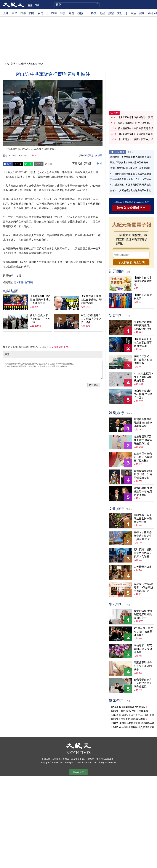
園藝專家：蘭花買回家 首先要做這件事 (143, 649)
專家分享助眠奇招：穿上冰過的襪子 (143, 666)
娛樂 (111, 13)
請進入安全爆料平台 (131, 208)
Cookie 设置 (78, 772)
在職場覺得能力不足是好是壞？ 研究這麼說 (143, 683)
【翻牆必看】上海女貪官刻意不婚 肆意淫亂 (143, 343)
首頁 (7, 63)
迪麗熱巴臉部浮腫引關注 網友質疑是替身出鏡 (143, 440)
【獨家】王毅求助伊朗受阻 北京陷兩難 (129, 711)
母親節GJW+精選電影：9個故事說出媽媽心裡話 (144, 587)
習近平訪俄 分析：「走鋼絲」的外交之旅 (40, 319)
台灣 (41, 13)
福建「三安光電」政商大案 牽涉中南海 (129, 162)
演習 (100, 156)
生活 (133, 13)
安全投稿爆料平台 (59, 347)
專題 (71, 13)
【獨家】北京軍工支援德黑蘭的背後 (128, 719)
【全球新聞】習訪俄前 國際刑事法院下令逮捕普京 (40, 300)
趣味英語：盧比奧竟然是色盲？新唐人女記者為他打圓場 (143, 553)
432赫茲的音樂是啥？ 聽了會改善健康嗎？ (143, 632)
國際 (32, 13)
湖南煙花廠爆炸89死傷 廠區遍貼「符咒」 (143, 394)
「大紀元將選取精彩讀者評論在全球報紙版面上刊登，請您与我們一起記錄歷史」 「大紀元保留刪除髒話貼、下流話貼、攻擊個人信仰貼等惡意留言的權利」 (53, 370)
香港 (23, 13)
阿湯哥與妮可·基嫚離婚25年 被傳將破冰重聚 (143, 492)
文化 (120, 13)
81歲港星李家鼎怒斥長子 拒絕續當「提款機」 (143, 457)
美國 (14, 13)
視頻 (80, 13)
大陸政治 (33, 63)
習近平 (88, 156)
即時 (54, 13)
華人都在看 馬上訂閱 (131, 262)
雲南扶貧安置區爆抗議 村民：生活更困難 (130, 168)
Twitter (18, 164)
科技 (94, 13)
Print (49, 164)
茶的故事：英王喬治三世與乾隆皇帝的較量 (143, 519)
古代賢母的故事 (143, 567)
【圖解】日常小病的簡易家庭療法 (143, 281)
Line (28, 164)
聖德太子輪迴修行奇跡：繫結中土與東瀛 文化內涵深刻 (143, 536)
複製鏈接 (39, 164)
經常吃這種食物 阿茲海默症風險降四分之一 (143, 614)
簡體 (37, 5)
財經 (102, 13)
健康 (142, 13)
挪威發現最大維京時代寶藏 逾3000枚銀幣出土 (143, 325)
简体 (80, 163)
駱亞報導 (29, 282)
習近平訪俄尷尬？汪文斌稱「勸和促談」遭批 (91, 319)
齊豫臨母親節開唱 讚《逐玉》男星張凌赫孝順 (143, 474)
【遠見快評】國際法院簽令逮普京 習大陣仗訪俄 (91, 300)
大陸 (6, 13)
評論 (63, 13)
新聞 (13, 63)
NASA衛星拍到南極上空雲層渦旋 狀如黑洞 (144, 377)
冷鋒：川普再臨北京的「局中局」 (135, 123)
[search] (77, 5)
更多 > (130, 152)
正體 (30, 5)
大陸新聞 (22, 63)
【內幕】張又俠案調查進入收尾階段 (128, 707)
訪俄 (95, 156)
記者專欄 (18, 282)
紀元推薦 (120, 152)
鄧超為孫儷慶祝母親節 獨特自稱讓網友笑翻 (143, 423)
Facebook (8, 164)
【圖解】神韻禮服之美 (143, 297)
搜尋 (97, 5)
